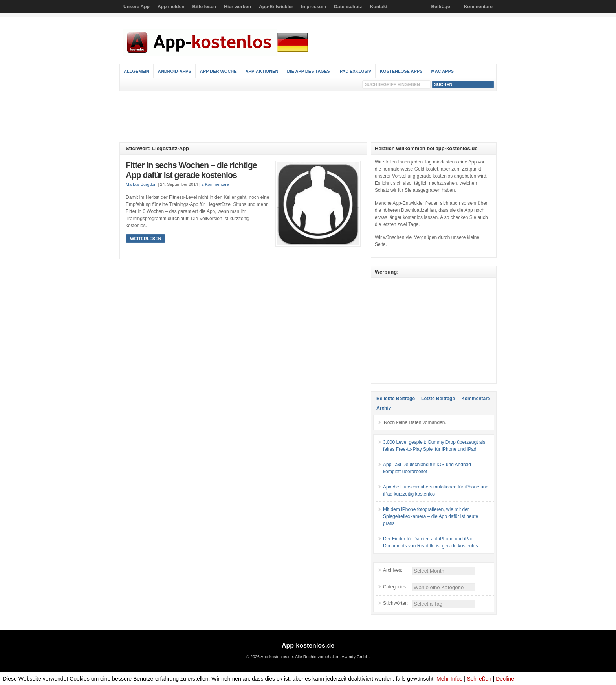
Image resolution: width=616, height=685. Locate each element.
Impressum (313, 7)
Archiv (384, 408)
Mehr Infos (449, 679)
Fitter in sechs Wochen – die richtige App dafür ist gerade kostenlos (191, 171)
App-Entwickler (276, 7)
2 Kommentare (215, 184)
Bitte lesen (204, 7)
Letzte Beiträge (438, 399)
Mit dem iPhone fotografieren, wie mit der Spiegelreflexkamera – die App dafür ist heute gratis (431, 516)
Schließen (479, 679)
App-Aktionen (262, 71)
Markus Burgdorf (141, 184)
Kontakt (379, 7)
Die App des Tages (308, 71)
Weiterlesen (146, 239)
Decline (505, 679)
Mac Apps (443, 71)
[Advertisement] (308, 117)
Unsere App (137, 7)
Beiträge (441, 7)
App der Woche (218, 71)
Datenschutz (348, 7)
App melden (171, 7)
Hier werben (237, 7)
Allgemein (137, 71)
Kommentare (478, 7)
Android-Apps (175, 71)
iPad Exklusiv (355, 71)
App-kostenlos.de (308, 646)
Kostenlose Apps (401, 71)
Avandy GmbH (355, 657)
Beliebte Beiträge (396, 399)
